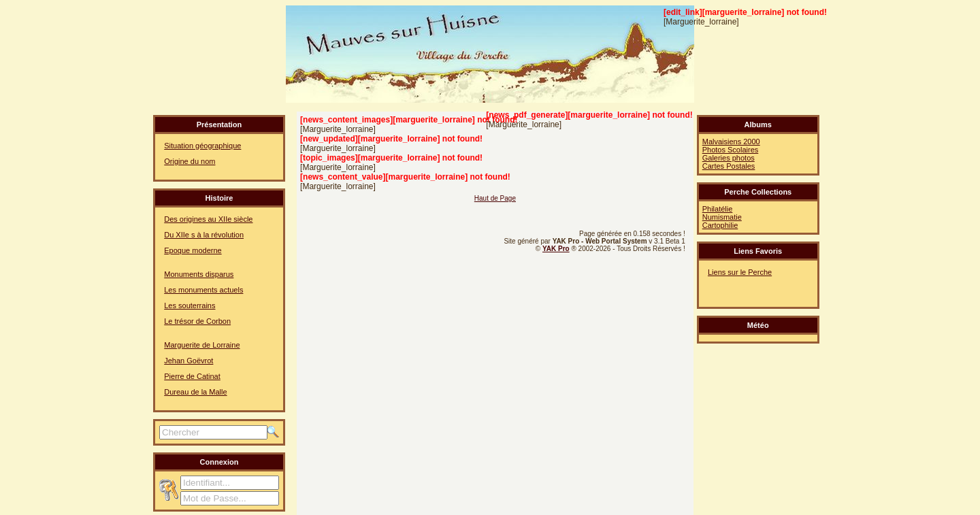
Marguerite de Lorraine (202, 345)
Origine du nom (190, 161)
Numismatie (722, 217)
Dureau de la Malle (195, 392)
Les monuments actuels (203, 290)
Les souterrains (190, 305)
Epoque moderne (193, 250)
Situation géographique (202, 146)
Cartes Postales (729, 166)
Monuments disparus (199, 274)
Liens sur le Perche (740, 272)
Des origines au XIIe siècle (208, 219)
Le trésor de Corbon (197, 321)
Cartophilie (720, 225)
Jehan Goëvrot (189, 361)
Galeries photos (729, 158)
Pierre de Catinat (192, 376)
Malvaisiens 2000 (731, 142)
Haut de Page (495, 198)
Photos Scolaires (731, 150)
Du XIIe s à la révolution (204, 235)
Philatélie (718, 209)
